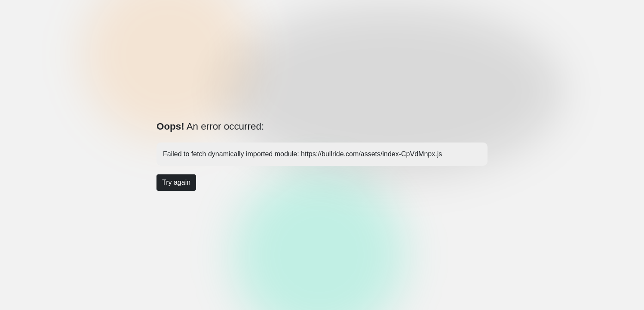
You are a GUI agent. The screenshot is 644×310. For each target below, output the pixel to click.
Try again (176, 182)
